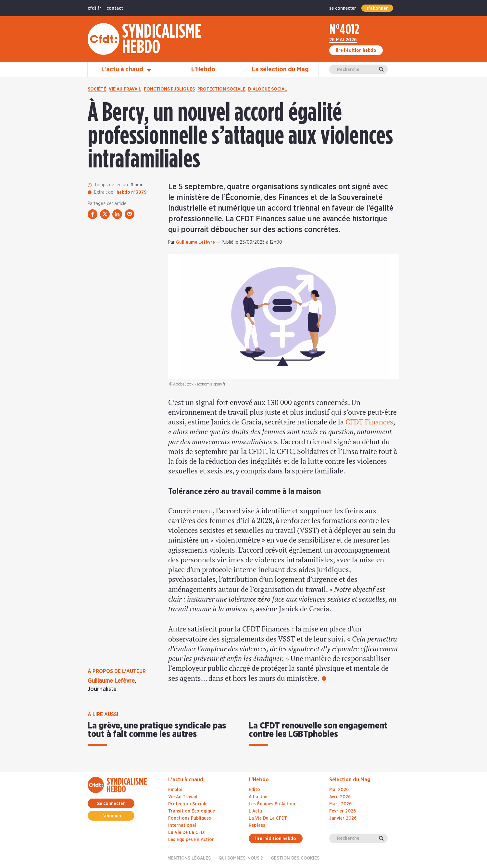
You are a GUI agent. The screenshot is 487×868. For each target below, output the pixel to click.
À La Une (258, 797)
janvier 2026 (343, 818)
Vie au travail (125, 89)
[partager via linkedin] (117, 214)
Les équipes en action (191, 840)
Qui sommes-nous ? (241, 858)
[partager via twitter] (105, 214)
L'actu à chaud (126, 69)
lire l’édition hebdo (356, 51)
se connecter (343, 8)
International (182, 825)
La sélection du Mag (280, 69)
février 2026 (343, 811)
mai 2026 (339, 790)
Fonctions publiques (169, 89)
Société (97, 89)
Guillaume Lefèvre (195, 242)
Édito (254, 790)
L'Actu (255, 811)
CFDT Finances (369, 422)
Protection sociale (221, 89)
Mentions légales (189, 858)
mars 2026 (340, 804)
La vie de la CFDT (187, 833)
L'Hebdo (203, 69)
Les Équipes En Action (272, 804)
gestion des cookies (295, 858)
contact (115, 8)
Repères (257, 825)
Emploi (175, 790)
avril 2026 (340, 797)
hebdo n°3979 (132, 192)
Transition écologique (192, 811)
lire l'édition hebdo (276, 839)
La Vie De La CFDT (268, 818)
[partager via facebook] (93, 214)
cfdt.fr (94, 8)
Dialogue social (268, 89)
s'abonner (377, 8)
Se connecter (111, 804)
